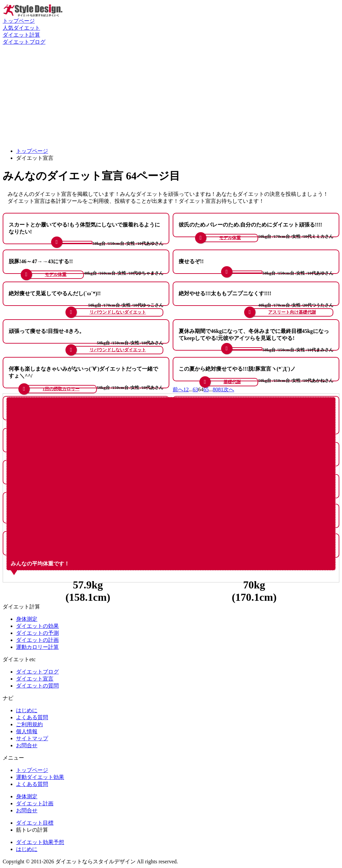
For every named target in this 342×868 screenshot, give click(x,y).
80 (215, 389)
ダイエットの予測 (37, 633)
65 (206, 389)
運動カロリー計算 (37, 647)
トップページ (19, 21)
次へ (229, 389)
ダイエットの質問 (37, 686)
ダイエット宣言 (35, 679)
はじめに (27, 710)
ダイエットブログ (24, 42)
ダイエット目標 (35, 823)
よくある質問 (32, 717)
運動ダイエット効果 (40, 777)
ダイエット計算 (21, 35)
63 (195, 389)
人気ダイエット (21, 28)
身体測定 (27, 619)
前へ (178, 389)
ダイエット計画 (35, 803)
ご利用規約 (29, 724)
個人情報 (27, 731)
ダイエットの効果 (37, 626)
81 (221, 389)
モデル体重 (230, 238)
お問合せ (27, 745)
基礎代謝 (232, 382)
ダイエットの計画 (37, 640)
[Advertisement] (171, 96)
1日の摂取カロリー (61, 389)
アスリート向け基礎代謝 (292, 312)
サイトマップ (32, 738)
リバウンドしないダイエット (118, 312)
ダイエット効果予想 (40, 842)
